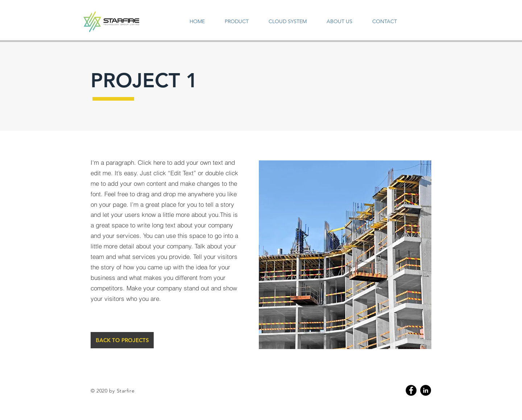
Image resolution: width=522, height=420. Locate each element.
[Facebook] (411, 390)
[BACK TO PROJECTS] (122, 340)
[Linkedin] (426, 390)
